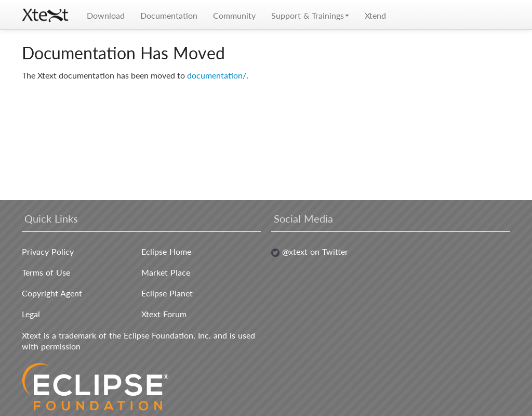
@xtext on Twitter (310, 251)
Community (234, 15)
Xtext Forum (164, 314)
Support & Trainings (310, 15)
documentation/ (217, 75)
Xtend (375, 15)
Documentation (169, 15)
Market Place (166, 272)
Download (106, 15)
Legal (31, 314)
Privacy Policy (48, 251)
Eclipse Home (166, 251)
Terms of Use (46, 272)
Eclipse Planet (167, 293)
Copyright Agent (52, 293)
